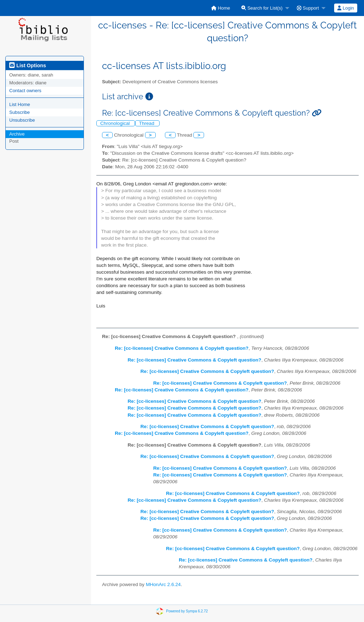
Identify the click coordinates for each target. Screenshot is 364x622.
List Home (20, 104)
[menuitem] (221, 8)
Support (308, 8)
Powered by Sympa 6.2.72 (187, 611)
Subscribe (20, 112)
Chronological (116, 123)
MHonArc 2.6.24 (163, 584)
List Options (28, 65)
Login (346, 8)
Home (221, 8)
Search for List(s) (262, 8)
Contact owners (25, 91)
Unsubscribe (22, 120)
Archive (17, 134)
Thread (147, 123)
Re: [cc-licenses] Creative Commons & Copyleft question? (182, 348)
